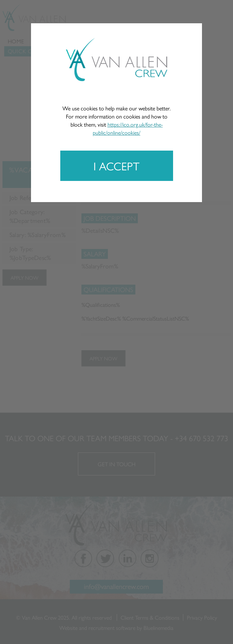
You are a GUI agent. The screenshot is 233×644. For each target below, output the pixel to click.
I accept (116, 166)
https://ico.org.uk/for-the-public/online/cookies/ (128, 128)
